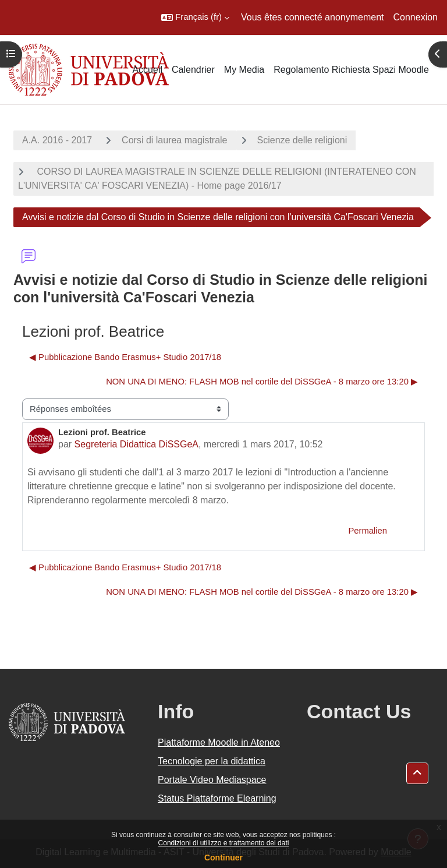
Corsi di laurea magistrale (174, 140)
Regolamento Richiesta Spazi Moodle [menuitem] (351, 70)
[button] (195, 17)
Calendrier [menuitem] (193, 70)
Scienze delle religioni (302, 140)
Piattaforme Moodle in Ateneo (219, 742)
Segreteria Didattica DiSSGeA (136, 444)
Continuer (223, 858)
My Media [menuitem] (244, 70)
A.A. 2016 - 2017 (57, 140)
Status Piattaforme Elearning (217, 798)
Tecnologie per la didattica (212, 761)
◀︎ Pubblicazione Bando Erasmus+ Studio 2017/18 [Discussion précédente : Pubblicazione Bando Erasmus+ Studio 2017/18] (125, 357)
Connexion (416, 17)
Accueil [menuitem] (147, 70)
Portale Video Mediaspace (212, 780)
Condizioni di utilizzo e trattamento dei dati (224, 843)
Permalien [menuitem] (368, 531)
